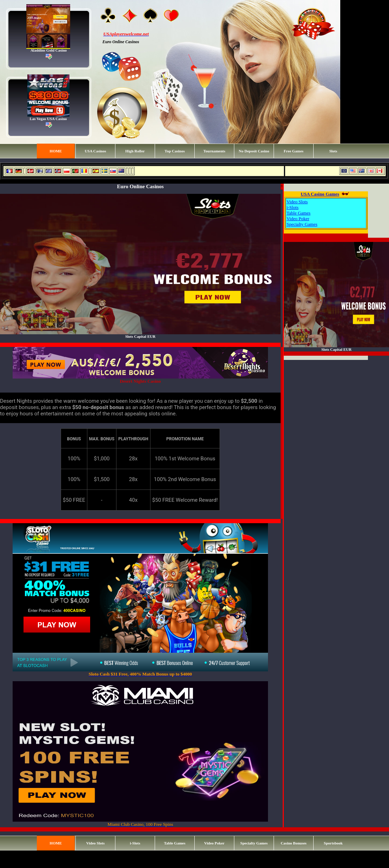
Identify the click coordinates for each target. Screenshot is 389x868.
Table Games (299, 213)
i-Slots (293, 207)
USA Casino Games (320, 194)
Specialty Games (302, 224)
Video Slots (297, 202)
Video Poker (298, 219)
